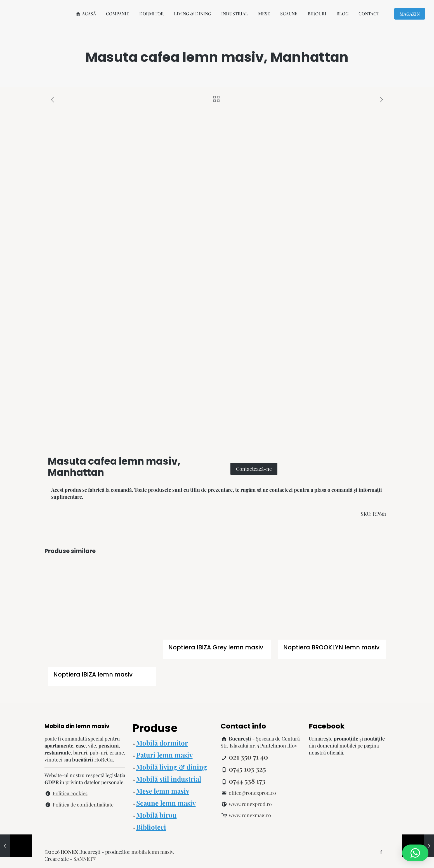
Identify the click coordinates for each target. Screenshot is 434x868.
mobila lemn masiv (152, 852)
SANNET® (85, 859)
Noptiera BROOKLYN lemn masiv (331, 647)
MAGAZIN (410, 14)
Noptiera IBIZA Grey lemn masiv (216, 647)
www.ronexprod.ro (250, 804)
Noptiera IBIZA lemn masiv (93, 674)
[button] (415, 853)
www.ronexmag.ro (250, 815)
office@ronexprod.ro (252, 793)
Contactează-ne (254, 469)
